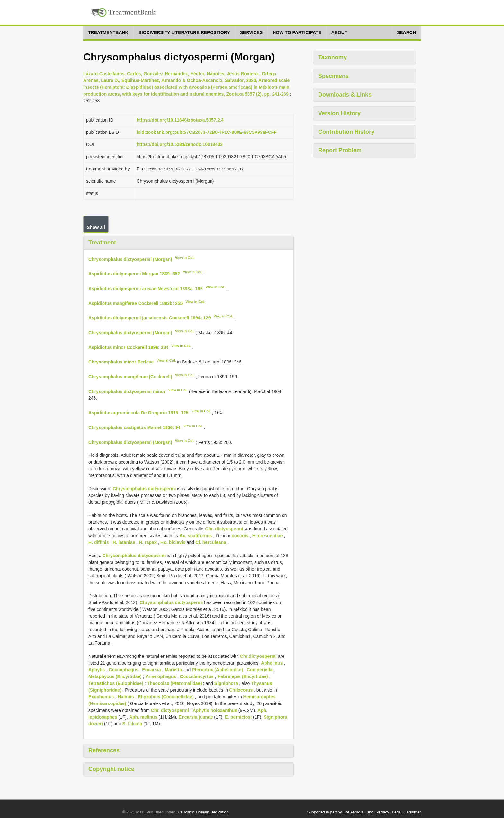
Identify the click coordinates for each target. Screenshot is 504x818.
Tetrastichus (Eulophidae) (116, 683)
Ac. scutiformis (196, 536)
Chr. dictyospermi (224, 529)
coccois (240, 536)
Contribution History (346, 132)
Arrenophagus (161, 676)
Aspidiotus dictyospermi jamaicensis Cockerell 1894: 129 (150, 318)
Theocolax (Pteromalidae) (175, 683)
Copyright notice (111, 769)
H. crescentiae (268, 536)
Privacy (383, 812)
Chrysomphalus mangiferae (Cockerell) (130, 377)
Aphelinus (272, 663)
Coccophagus (124, 670)
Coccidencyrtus (197, 676)
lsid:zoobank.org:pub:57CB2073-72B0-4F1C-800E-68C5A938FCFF (207, 132)
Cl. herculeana (211, 542)
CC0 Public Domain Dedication (202, 812)
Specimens (333, 76)
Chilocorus (241, 690)
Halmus (126, 697)
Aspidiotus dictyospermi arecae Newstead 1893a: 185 (146, 289)
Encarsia (151, 670)
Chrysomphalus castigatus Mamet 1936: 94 (134, 427)
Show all (96, 227)
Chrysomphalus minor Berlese (121, 362)
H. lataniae (124, 542)
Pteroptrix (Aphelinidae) (217, 670)
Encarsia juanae (196, 717)
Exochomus (101, 697)
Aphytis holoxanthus (215, 710)
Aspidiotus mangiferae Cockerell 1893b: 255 (135, 303)
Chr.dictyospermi (258, 656)
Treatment (102, 243)
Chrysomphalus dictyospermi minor (127, 391)
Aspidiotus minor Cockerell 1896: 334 (128, 347)
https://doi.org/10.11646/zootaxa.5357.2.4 (180, 120)
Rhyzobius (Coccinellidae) (166, 697)
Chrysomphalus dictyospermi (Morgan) (130, 259)
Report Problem (340, 150)
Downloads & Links (345, 95)
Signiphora (226, 683)
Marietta (173, 670)
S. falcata (132, 724)
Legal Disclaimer (406, 812)
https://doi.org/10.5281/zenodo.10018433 (180, 144)
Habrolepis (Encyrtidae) (243, 676)
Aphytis (97, 670)
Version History (339, 113)
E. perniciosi (238, 717)
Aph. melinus (143, 717)
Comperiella (260, 670)
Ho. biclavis (173, 542)
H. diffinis (99, 542)
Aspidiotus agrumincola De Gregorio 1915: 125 (138, 413)
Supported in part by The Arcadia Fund (340, 812)
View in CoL (185, 258)
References (104, 750)
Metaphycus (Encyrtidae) (115, 676)
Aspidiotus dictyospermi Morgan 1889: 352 (134, 274)
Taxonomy (333, 57)
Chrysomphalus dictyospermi (144, 489)
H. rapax (148, 542)
